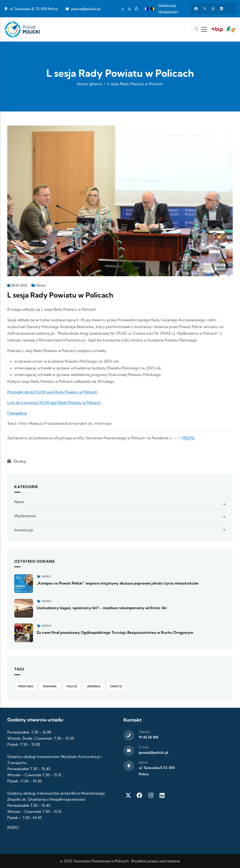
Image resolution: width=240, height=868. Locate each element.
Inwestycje (24, 530)
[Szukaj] (197, 29)
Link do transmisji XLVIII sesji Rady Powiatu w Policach (54, 402)
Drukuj (17, 461)
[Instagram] (151, 795)
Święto (116, 686)
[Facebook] (139, 795)
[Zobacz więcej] (24, 584)
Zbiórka (94, 686)
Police (72, 686)
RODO (13, 827)
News (41, 285)
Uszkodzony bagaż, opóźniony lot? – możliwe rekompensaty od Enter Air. (102, 608)
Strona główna (89, 84)
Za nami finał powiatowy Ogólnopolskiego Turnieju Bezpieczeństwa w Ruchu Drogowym (115, 632)
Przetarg (26, 686)
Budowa (50, 686)
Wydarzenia (25, 516)
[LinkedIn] (162, 795)
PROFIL (188, 438)
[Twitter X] (128, 795)
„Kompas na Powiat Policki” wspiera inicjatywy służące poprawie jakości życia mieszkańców (118, 583)
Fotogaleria (17, 413)
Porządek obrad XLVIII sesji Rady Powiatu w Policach (52, 392)
